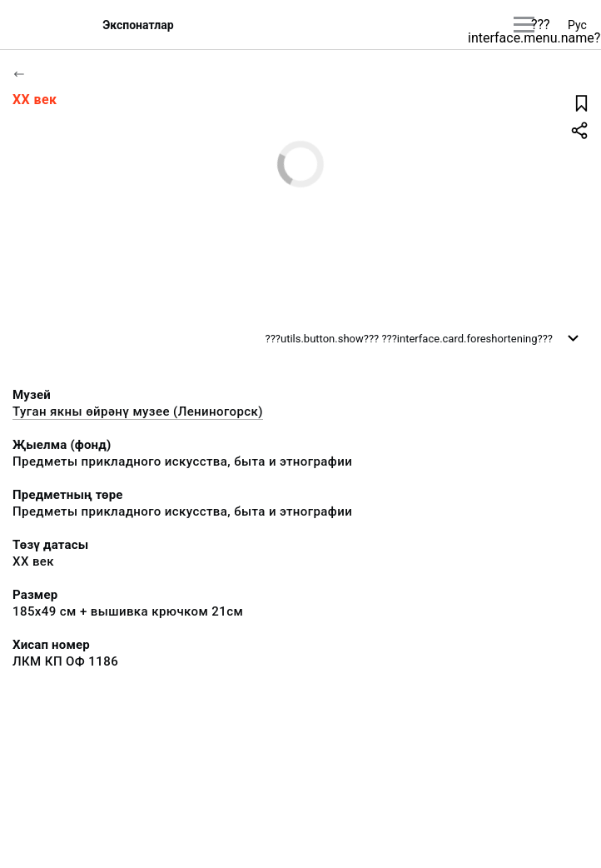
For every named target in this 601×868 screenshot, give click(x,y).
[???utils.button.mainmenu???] (524, 25)
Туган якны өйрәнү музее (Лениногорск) (138, 412)
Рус (577, 25)
